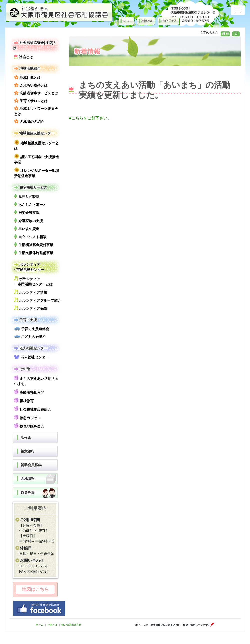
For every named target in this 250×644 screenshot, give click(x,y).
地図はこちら (35, 589)
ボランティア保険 (31, 308)
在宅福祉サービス (30, 188)
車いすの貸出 (27, 228)
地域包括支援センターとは (36, 145)
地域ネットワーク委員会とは (36, 111)
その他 (21, 369)
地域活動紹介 (27, 69)
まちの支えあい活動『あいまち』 (36, 381)
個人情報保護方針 (71, 625)
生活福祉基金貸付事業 (34, 244)
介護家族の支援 (28, 220)
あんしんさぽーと (30, 204)
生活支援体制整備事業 (34, 253)
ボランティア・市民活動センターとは (33, 281)
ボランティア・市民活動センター (29, 267)
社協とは (23, 57)
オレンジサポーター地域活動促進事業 (36, 173)
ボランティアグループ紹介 (38, 300)
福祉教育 (24, 400)
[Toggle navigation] (238, 10)
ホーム (40, 625)
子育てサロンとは (31, 101)
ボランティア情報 (31, 292)
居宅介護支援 (27, 212)
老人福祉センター (30, 348)
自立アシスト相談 (30, 236)
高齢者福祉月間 (29, 392)
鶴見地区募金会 (29, 426)
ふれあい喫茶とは (31, 85)
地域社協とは (27, 77)
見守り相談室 (27, 196)
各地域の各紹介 (29, 121)
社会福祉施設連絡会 (33, 409)
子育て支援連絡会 (32, 329)
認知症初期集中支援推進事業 (36, 159)
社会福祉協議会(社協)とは (35, 45)
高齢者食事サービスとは (36, 93)
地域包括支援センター (34, 133)
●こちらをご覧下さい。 (90, 118)
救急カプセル (27, 417)
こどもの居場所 (30, 337)
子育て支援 (25, 320)
